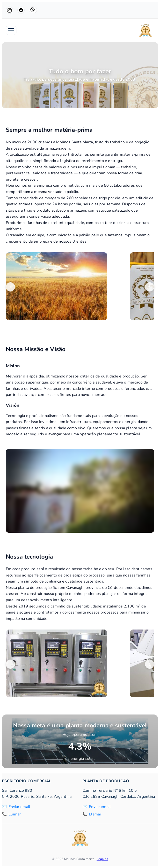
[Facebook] (21, 10)
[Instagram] (9, 10)
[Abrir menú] (11, 30)
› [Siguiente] (150, 287)
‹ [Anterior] (11, 287)
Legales (102, 859)
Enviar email (19, 807)
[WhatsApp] (33, 10)
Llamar (15, 814)
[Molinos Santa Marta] (145, 30)
